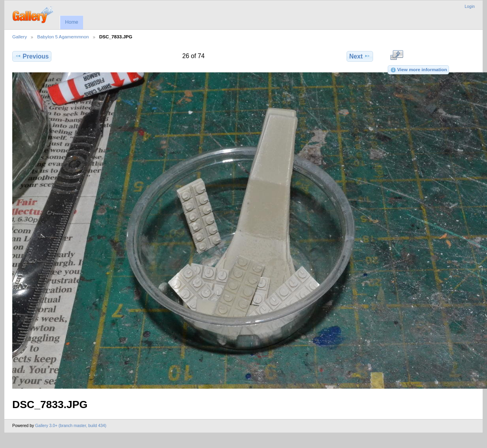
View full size (397, 55)
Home (71, 22)
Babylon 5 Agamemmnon (63, 37)
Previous (32, 56)
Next (360, 56)
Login (470, 7)
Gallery (20, 37)
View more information (419, 70)
